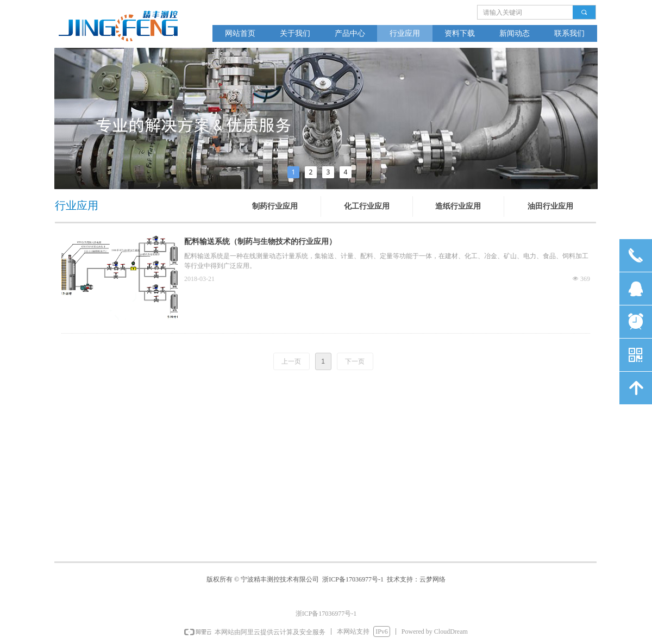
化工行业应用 (367, 206)
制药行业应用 (275, 206)
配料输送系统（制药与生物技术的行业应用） (260, 242)
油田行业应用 (550, 206)
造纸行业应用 (458, 206)
